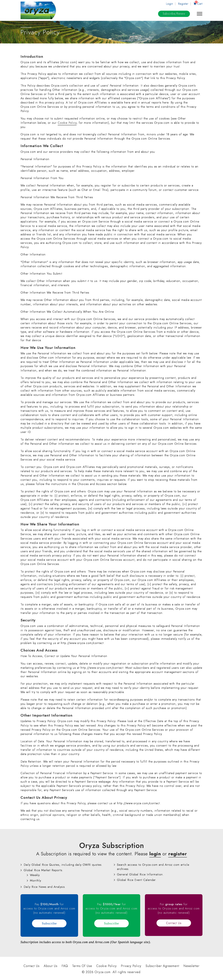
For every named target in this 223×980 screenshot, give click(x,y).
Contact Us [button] (174, 923)
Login (170, 4)
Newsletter (191, 966)
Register (183, 4)
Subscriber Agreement (162, 966)
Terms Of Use (82, 966)
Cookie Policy (67, 123)
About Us (51, 966)
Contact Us (32, 966)
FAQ (65, 966)
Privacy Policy (131, 966)
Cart (198, 4)
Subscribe (174, 14)
